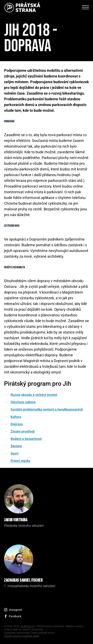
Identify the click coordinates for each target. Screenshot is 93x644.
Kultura (16, 417)
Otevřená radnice (23, 402)
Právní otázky (20, 461)
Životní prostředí (23, 431)
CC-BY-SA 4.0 (28, 626)
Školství (16, 446)
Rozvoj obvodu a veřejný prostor (34, 395)
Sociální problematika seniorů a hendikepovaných (47, 409)
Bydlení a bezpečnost (26, 439)
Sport (15, 453)
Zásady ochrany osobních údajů (22, 636)
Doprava (17, 424)
